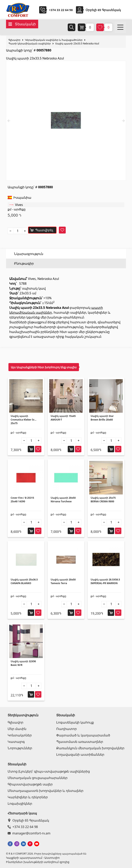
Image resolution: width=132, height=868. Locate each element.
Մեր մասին (17, 729)
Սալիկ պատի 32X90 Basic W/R (23, 663)
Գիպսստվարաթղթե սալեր (30, 784)
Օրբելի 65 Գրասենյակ (28, 820)
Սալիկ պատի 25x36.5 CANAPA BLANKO (24, 581)
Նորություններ (20, 748)
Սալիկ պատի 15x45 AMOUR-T (63, 418)
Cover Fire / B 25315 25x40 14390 (22, 500)
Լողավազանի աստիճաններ (80, 754)
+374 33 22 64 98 (61, 10)
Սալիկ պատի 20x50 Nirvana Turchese (63, 500)
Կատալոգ (16, 742)
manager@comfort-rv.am (29, 833)
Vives (19, 205)
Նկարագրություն (29, 254)
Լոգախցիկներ (20, 804)
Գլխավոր (14, 40)
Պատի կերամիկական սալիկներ (30, 44)
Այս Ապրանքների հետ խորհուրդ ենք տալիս (44, 367)
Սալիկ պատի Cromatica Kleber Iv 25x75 (23, 420)
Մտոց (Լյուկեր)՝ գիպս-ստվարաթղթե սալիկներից (49, 771)
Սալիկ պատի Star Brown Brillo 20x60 (102, 418)
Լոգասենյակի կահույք (75, 722)
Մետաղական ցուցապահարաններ (38, 778)
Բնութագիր (24, 263)
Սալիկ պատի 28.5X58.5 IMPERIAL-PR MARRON (105, 581)
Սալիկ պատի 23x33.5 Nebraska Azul (77, 44)
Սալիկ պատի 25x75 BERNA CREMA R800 (103, 500)
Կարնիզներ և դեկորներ (28, 797)
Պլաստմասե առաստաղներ (80, 742)
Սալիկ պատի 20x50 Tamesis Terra (63, 581)
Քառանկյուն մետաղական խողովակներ (90, 748)
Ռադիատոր (67, 729)
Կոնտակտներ (20, 735)
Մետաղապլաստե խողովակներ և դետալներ (46, 791)
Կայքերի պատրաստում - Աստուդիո (33, 858)
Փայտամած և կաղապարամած (83, 735)
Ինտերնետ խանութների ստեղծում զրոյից (38, 862)
